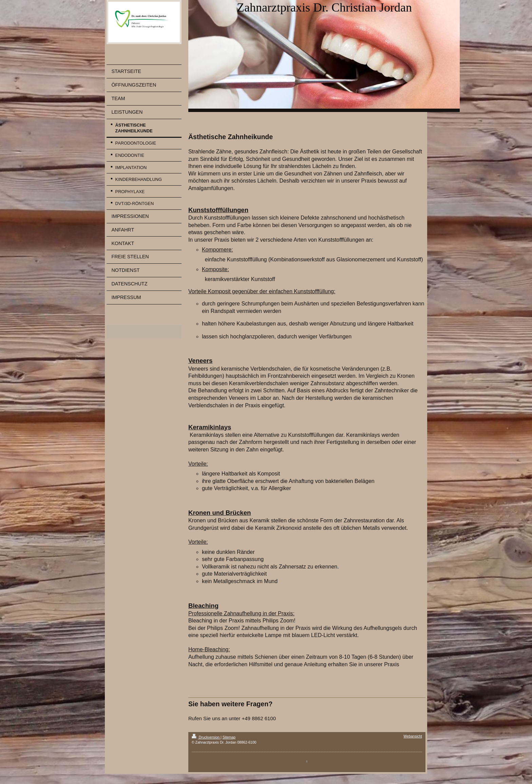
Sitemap (229, 737)
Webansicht (413, 736)
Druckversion (206, 737)
